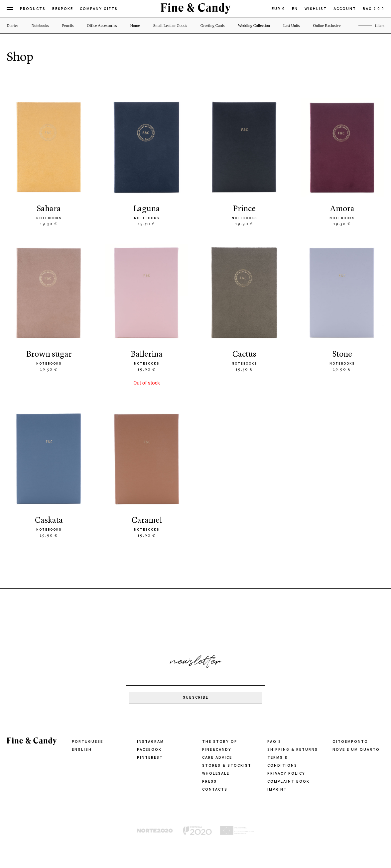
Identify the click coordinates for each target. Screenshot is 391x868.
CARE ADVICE (217, 758)
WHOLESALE (216, 774)
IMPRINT (277, 790)
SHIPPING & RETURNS (293, 750)
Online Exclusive (327, 26)
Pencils (68, 26)
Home (135, 26)
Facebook (149, 750)
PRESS (209, 782)
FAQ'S (274, 742)
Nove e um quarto (356, 750)
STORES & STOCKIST (227, 766)
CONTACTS (215, 790)
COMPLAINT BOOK (288, 782)
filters (380, 26)
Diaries (12, 26)
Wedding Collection (254, 26)
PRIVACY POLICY (286, 774)
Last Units (292, 26)
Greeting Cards (213, 26)
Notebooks (40, 26)
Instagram (150, 742)
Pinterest (150, 758)
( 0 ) (379, 9)
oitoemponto (350, 742)
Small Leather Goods (170, 26)
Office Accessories (102, 26)
